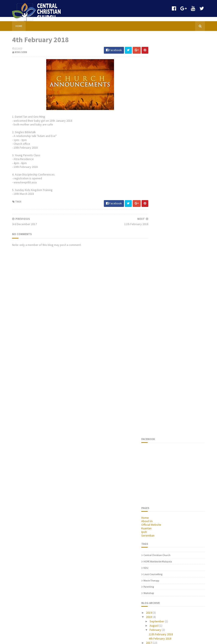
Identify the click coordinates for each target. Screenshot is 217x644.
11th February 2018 (168, 286)
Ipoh (152, 183)
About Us (154, 173)
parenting (156, 238)
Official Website (159, 176)
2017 (157, 294)
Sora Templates (27, 638)
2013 (157, 311)
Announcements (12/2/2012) (47, 517)
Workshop (156, 245)
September (164, 273)
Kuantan (154, 180)
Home (11, 22)
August (162, 277)
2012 (157, 316)
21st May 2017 (36, 611)
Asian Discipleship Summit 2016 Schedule (46, 420)
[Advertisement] (70, 340)
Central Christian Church (164, 207)
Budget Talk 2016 (18, 447)
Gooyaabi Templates (94, 638)
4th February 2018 (168, 290)
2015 (157, 303)
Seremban (155, 187)
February (163, 281)
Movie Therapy (159, 232)
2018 (157, 268)
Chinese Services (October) (26, 568)
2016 (157, 298)
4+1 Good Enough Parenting (47, 496)
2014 (157, 307)
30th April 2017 (37, 542)
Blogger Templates (51, 638)
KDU (153, 219)
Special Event (36, 590)
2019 (157, 264)
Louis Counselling (160, 226)
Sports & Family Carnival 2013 (48, 397)
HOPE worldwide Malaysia (165, 213)
